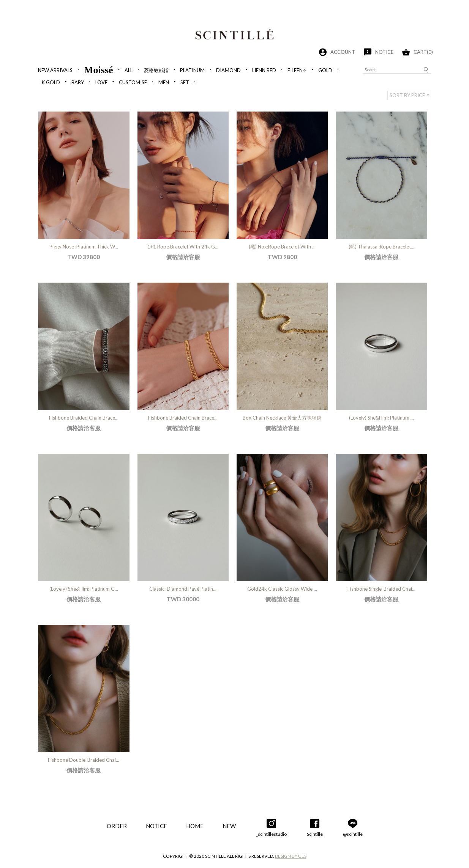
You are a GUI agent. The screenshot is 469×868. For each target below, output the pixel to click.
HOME (195, 826)
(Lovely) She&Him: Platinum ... (381, 418)
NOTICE (156, 826)
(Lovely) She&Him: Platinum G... (84, 589)
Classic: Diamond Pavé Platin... (183, 589)
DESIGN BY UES (291, 856)
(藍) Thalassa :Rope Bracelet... (381, 247)
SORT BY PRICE (407, 95)
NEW (229, 826)
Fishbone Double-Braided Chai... (84, 760)
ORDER (117, 826)
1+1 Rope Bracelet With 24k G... (183, 247)
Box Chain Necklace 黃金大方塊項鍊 (282, 418)
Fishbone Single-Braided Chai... (381, 589)
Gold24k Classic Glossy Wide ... (282, 589)
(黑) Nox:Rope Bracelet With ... (282, 247)
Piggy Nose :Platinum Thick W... (84, 247)
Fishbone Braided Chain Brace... (84, 418)
